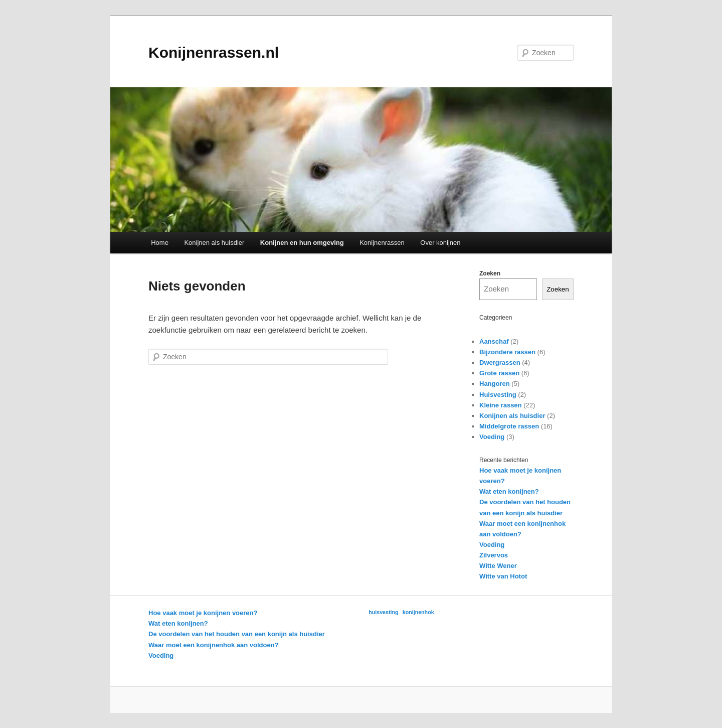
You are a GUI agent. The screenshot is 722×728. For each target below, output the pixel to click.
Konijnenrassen (382, 243)
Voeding (492, 437)
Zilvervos (494, 555)
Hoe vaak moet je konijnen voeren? (203, 613)
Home (160, 243)
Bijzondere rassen (507, 352)
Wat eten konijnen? (509, 491)
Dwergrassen (500, 362)
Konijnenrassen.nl (214, 52)
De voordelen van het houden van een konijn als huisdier (237, 634)
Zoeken (490, 273)
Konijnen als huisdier (214, 243)
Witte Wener (498, 566)
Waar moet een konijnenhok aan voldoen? (214, 645)
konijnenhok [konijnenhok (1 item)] (418, 612)
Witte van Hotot (503, 576)
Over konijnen (440, 243)
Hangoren (495, 384)
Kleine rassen (501, 405)
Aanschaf (494, 341)
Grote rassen (499, 373)
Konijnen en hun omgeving (302, 243)
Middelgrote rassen (509, 426)
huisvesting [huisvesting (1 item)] (383, 612)
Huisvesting (498, 395)
